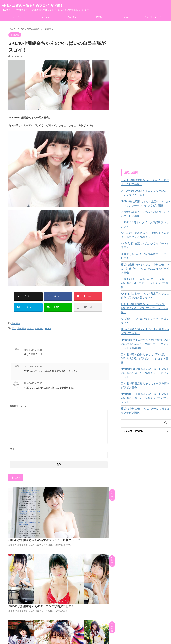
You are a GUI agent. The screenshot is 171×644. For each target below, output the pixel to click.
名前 (12, 444)
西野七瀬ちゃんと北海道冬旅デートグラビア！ (145, 250)
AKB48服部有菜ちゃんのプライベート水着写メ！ (144, 242)
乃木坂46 (72, 17)
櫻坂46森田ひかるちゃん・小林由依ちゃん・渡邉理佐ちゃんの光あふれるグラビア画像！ (146, 259)
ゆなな (30, 325)
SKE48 (48, 325)
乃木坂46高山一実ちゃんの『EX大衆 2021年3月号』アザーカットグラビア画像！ (145, 269)
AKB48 (45, 17)
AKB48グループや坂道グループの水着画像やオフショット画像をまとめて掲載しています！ (85, 634)
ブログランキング (152, 17)
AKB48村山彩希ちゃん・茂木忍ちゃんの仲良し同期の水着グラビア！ (146, 280)
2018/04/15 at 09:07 (33, 379)
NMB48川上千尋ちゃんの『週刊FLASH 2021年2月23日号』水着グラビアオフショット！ (146, 368)
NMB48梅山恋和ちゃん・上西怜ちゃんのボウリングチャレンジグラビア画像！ (146, 204)
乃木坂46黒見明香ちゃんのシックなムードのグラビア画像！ (146, 193)
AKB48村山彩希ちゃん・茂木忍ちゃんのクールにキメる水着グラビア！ (146, 231)
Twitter (125, 17)
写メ (14, 325)
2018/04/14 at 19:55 (33, 362)
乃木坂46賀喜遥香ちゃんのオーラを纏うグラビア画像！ (146, 358)
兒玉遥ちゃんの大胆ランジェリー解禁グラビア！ (144, 301)
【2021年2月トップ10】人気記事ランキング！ (145, 223)
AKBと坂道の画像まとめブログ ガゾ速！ (32, 6)
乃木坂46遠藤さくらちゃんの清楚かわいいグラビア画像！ (146, 214)
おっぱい (39, 325)
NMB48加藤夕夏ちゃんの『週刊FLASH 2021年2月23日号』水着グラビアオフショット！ (146, 347)
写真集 (99, 17)
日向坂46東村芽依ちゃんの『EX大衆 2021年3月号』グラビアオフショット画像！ (145, 290)
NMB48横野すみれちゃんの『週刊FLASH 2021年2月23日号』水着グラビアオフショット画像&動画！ (146, 324)
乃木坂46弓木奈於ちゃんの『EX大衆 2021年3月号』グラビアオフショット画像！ (145, 336)
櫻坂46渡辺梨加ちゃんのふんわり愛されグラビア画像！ (146, 311)
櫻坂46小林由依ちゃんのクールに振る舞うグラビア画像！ (146, 379)
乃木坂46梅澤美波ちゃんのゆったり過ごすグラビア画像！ (146, 182)
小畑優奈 (16, 320)
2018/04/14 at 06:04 (33, 346)
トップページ (19, 17)
